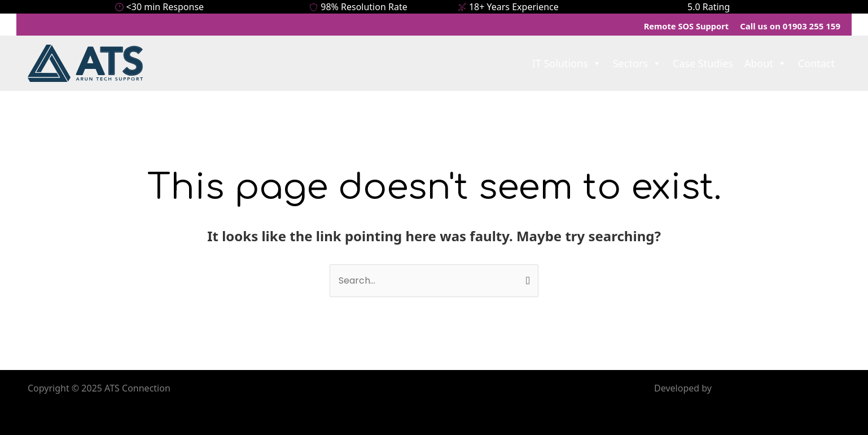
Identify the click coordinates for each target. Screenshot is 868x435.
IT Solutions (567, 61)
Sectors (637, 61)
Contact (816, 61)
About (766, 61)
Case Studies (703, 61)
